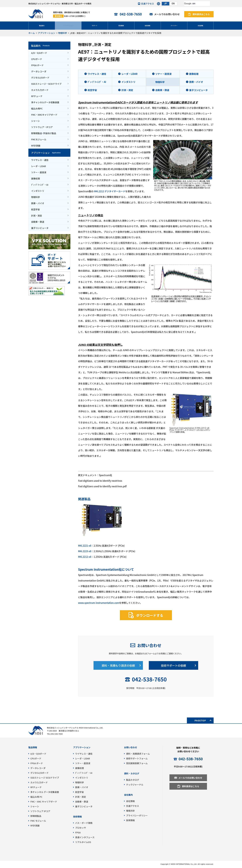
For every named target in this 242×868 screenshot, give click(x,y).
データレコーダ (39, 71)
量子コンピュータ (40, 228)
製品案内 (42, 25)
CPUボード (37, 59)
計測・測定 (76, 33)
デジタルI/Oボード (40, 78)
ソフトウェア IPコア (40, 811)
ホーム (32, 33)
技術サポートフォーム (137, 758)
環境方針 (130, 811)
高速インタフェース (85, 837)
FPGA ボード (37, 65)
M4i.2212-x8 (85, 557)
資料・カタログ (132, 773)
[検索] (197, 4)
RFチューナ (37, 96)
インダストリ (38, 191)
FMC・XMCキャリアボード (44, 115)
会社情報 (200, 25)
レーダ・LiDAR (39, 166)
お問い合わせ (149, 645)
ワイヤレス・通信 (40, 160)
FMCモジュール (39, 139)
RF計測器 (36, 146)
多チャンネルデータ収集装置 (45, 102)
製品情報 (33, 747)
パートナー (174, 25)
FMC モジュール (38, 821)
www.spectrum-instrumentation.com (99, 603)
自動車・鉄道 (38, 222)
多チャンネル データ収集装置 (45, 792)
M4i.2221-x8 (85, 546)
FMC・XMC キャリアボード (44, 802)
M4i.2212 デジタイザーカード (110, 191)
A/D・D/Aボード (39, 53)
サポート (95, 25)
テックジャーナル (135, 785)
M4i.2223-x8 (85, 551)
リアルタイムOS (83, 842)
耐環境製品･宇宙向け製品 (44, 133)
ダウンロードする (150, 615)
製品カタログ (133, 780)
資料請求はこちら (201, 14)
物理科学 (63, 33)
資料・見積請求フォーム (138, 754)
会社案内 (128, 795)
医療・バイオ (38, 203)
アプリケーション (68, 25)
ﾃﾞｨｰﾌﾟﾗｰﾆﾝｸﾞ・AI (40, 185)
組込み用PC (37, 108)
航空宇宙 (35, 209)
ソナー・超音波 (39, 172)
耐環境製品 (36, 816)
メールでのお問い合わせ (167, 14)
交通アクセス (147, 4)
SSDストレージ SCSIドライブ (45, 778)
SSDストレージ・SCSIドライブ (46, 84)
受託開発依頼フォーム (137, 763)
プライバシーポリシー (137, 815)
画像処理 (35, 178)
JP (165, 4)
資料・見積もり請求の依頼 (118, 665)
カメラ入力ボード (40, 90)
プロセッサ (81, 828)
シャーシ (35, 121)
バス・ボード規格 (84, 823)
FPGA (78, 832)
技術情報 (148, 25)
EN (173, 4)
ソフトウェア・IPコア (42, 127)
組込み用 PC (36, 797)
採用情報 (130, 820)
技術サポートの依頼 (173, 665)
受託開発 (121, 25)
